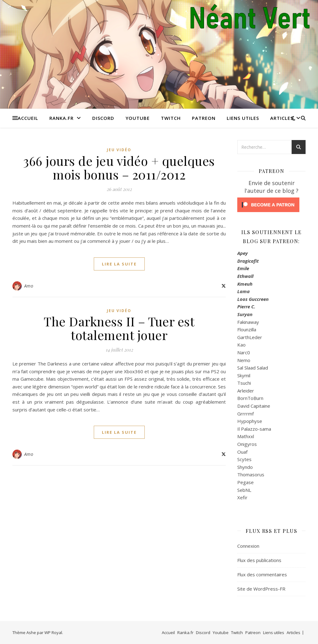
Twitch (171, 118)
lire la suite (119, 264)
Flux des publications (259, 560)
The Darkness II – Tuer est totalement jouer (119, 328)
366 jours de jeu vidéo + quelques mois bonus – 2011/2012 (119, 168)
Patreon (204, 118)
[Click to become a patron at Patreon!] (271, 205)
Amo (29, 286)
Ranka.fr (61, 118)
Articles (282, 118)
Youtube (138, 118)
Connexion (248, 546)
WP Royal (53, 633)
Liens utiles (243, 118)
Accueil (28, 118)
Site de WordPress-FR (261, 589)
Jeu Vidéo (119, 150)
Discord (103, 118)
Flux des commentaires (262, 574)
